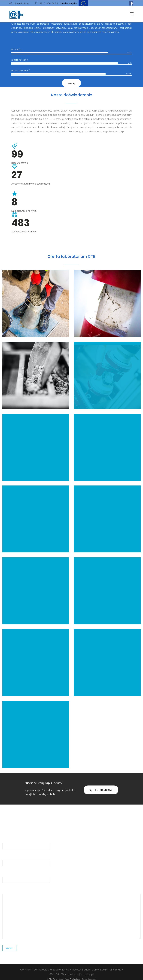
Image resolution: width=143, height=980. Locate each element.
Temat (26, 876)
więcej (71, 83)
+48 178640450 (101, 790)
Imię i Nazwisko (26, 843)
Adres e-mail (26, 860)
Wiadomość (71, 914)
